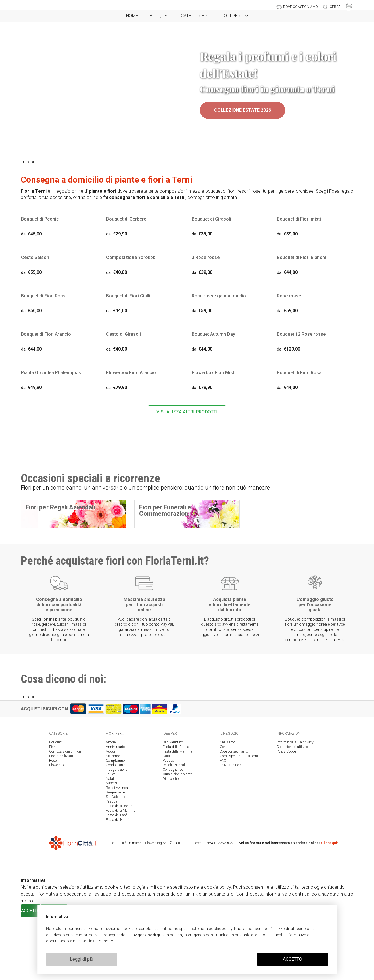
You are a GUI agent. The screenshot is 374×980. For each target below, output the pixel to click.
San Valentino (116, 859)
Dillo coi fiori (172, 841)
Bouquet (160, 16)
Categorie (195, 16)
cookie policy (221, 929)
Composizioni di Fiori (65, 814)
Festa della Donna (119, 869)
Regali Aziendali (118, 850)
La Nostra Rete (231, 828)
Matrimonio (115, 819)
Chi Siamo (227, 805)
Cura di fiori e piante (177, 837)
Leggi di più (82, 959)
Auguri (111, 814)
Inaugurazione (116, 832)
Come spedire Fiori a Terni (239, 819)
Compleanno (115, 823)
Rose (53, 823)
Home (132, 16)
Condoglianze (116, 828)
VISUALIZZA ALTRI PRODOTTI (187, 413)
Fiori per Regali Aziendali (60, 508)
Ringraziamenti (117, 855)
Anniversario (115, 809)
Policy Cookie (286, 814)
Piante (54, 809)
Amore (111, 805)
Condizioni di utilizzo (292, 809)
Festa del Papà (117, 878)
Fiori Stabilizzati (61, 819)
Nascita (112, 846)
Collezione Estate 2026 (243, 110)
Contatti (226, 809)
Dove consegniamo (234, 814)
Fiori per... (234, 16)
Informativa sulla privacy (295, 805)
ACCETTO (292, 959)
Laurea (111, 837)
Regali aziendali (174, 828)
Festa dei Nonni (118, 882)
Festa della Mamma (121, 873)
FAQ (223, 823)
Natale (111, 841)
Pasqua (112, 864)
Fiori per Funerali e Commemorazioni (165, 512)
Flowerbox (57, 828)
